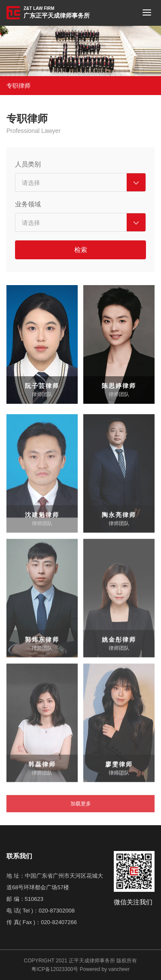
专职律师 (18, 86)
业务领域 (28, 205)
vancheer (119, 969)
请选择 (31, 184)
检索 (81, 250)
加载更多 (81, 813)
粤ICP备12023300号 (55, 969)
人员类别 (28, 165)
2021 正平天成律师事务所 (85, 961)
